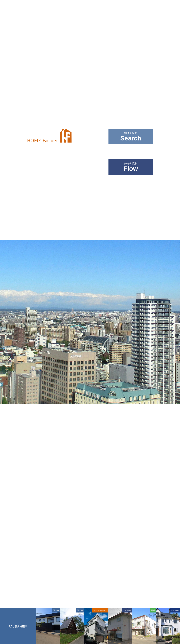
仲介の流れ (131, 167)
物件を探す (131, 137)
